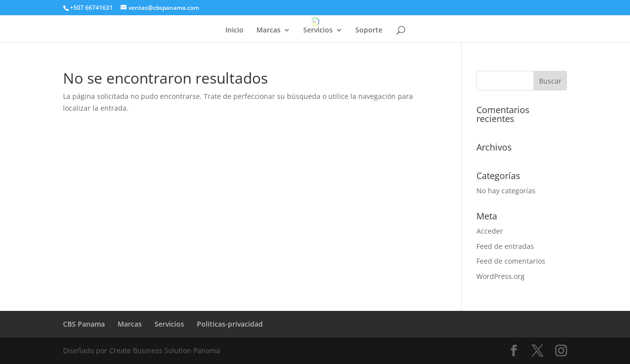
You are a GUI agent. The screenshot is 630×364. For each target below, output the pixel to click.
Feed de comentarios (511, 261)
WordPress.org (501, 276)
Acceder (490, 231)
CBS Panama (84, 324)
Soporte (369, 30)
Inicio (235, 30)
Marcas (268, 30)
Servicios (318, 30)
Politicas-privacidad (230, 324)
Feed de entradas (505, 246)
